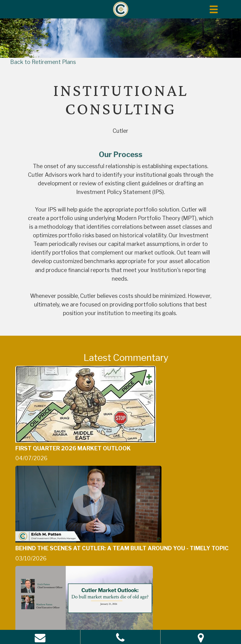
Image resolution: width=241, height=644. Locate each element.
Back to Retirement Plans (43, 62)
